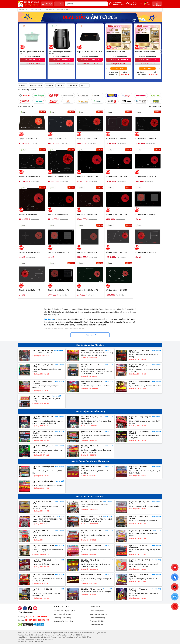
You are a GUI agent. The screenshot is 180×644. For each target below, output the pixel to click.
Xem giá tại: (59, 4)
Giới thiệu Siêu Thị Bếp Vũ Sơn (65, 611)
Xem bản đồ (58, 350)
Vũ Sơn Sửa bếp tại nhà (62, 614)
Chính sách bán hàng (98, 618)
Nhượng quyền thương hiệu (64, 621)
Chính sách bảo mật (97, 611)
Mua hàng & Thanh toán (99, 614)
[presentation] (161, 51)
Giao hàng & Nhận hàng (62, 618)
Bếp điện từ (49, 319)
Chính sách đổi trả (96, 625)
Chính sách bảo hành (98, 621)
